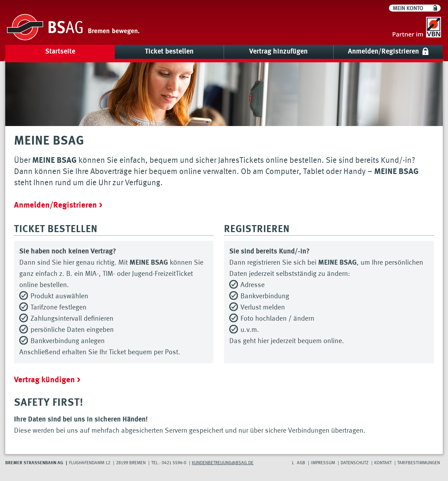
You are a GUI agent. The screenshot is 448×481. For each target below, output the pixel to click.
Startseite (60, 52)
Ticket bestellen (169, 52)
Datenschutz (355, 463)
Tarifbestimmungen (419, 463)
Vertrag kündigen (44, 380)
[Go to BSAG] (73, 28)
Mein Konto (408, 9)
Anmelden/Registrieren (383, 52)
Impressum (323, 463)
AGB (301, 463)
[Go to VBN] (417, 28)
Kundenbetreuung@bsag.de (223, 463)
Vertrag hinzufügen (278, 52)
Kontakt (383, 463)
